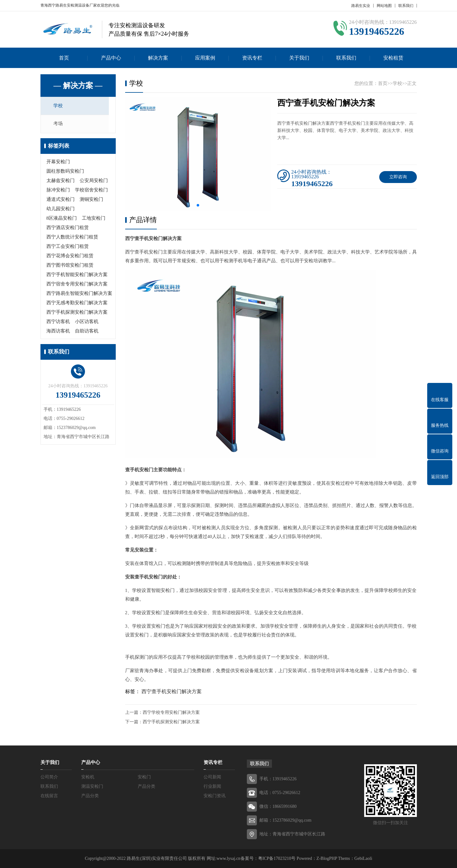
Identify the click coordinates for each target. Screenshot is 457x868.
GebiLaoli (363, 858)
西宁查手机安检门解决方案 (172, 691)
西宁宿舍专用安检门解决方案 (77, 285)
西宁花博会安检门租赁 (70, 257)
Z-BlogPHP (327, 858)
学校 (60, 106)
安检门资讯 (215, 796)
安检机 (88, 777)
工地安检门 (94, 219)
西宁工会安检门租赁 (68, 247)
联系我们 (406, 6)
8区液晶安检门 (62, 219)
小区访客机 (87, 322)
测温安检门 (92, 786)
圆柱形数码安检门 (65, 172)
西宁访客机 (58, 322)
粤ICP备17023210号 (277, 858)
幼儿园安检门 (61, 210)
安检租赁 (393, 58)
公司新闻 (212, 777)
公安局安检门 (94, 181)
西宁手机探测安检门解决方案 (77, 313)
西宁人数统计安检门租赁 (72, 238)
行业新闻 (212, 786)
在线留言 (49, 796)
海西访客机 (58, 332)
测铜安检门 (91, 200)
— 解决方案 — (78, 86)
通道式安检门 (61, 200)
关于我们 (299, 58)
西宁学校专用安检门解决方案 (171, 712)
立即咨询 (398, 177)
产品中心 (111, 58)
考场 (60, 125)
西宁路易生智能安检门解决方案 (79, 294)
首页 (64, 58)
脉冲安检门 (58, 191)
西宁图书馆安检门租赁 (70, 266)
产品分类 (146, 786)
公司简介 (49, 777)
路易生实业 (361, 6)
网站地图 (384, 6)
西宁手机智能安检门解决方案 (77, 275)
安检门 (144, 777)
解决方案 (158, 58)
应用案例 (205, 58)
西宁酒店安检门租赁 (68, 228)
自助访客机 (87, 332)
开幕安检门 (58, 163)
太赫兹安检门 (61, 181)
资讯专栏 (252, 58)
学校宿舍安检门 (91, 191)
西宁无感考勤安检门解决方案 (77, 304)
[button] (198, 205)
